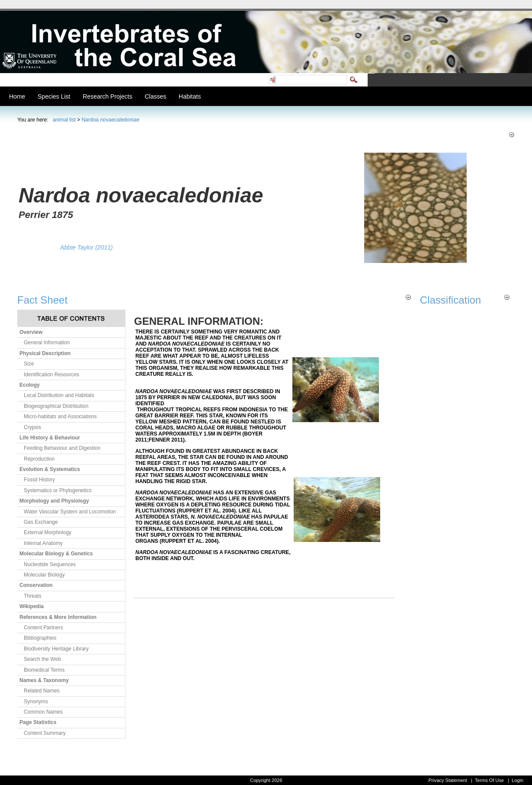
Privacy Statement (447, 780)
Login (518, 780)
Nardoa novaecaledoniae (111, 120)
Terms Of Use (489, 780)
